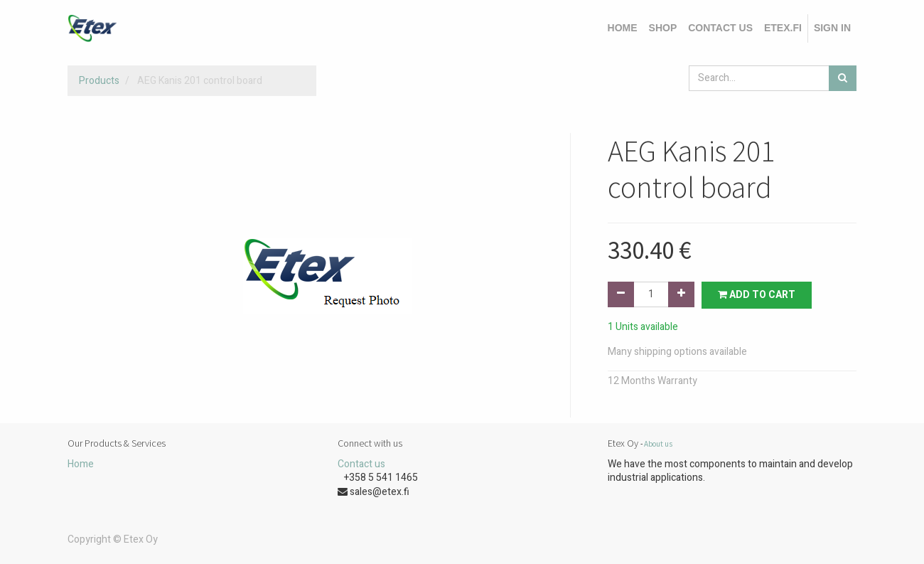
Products (99, 81)
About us (658, 444)
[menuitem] (623, 28)
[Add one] (681, 294)
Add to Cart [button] (757, 295)
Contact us (361, 464)
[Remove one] (621, 294)
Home (81, 464)
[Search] (843, 78)
